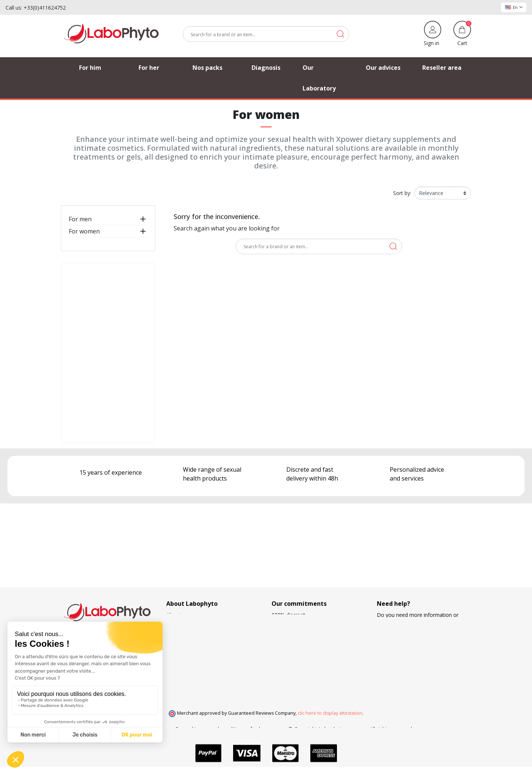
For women (84, 231)
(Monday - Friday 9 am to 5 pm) (415, 646)
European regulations (297, 623)
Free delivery (287, 646)
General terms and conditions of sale (219, 729)
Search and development (301, 669)
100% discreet (288, 615)
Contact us (179, 654)
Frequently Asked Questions (200, 646)
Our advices (180, 630)
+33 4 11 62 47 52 (404, 638)
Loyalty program (291, 661)
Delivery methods (293, 638)
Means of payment (294, 654)
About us (177, 615)
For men (80, 219)
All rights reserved (391, 729)
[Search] (266, 34)
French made (287, 630)
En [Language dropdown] (514, 7)
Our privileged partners (193, 638)
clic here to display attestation (330, 713)
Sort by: (402, 193)
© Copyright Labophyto (316, 729)
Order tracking (183, 623)
